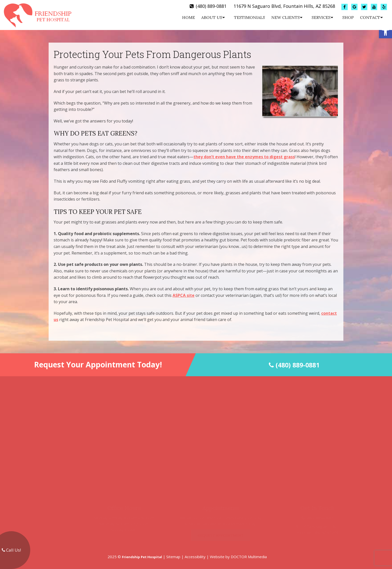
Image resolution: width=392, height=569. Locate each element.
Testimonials (250, 17)
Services (321, 17)
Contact (370, 17)
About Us (212, 17)
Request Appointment (211, 535)
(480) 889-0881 (211, 6)
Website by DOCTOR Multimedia (238, 557)
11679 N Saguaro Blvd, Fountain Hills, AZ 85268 (284, 6)
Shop (348, 17)
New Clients (286, 17)
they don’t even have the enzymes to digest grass (244, 157)
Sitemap (173, 557)
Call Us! (11, 550)
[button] (385, 32)
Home (189, 17)
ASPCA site (184, 295)
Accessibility (195, 557)
